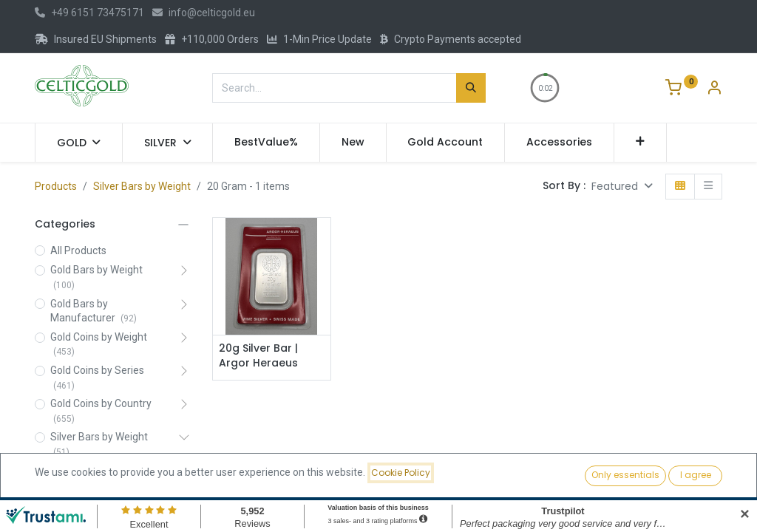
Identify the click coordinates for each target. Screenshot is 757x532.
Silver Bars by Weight (142, 186)
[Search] (471, 88)
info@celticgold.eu (204, 13)
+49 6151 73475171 (89, 13)
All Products (78, 250)
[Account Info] (714, 89)
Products (56, 186)
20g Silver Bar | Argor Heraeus (258, 356)
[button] (641, 143)
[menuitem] (266, 143)
